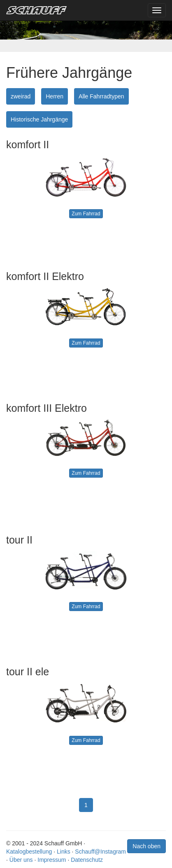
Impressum (52, 860)
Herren (55, 96)
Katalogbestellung (29, 852)
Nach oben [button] (146, 846)
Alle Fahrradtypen (101, 96)
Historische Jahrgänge (39, 119)
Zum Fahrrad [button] (86, 214)
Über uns (21, 860)
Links (64, 852)
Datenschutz (87, 860)
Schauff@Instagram (100, 852)
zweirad (21, 96)
